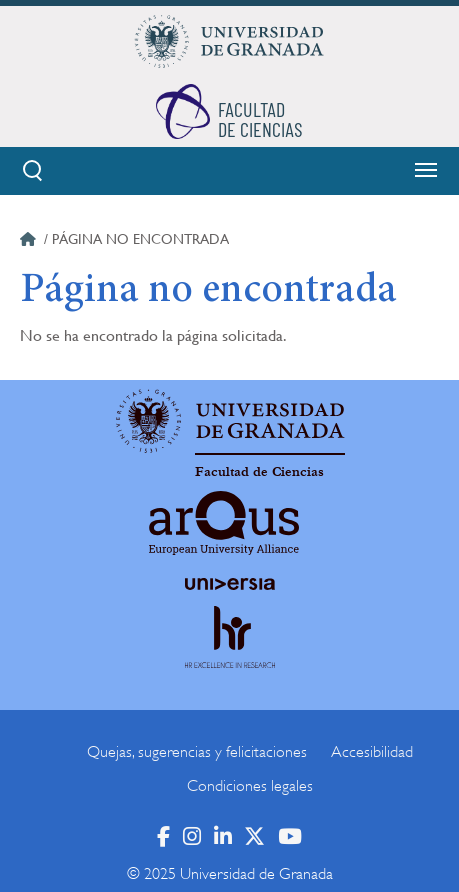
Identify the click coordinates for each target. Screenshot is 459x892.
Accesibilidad (372, 752)
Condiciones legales (250, 786)
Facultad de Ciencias (259, 472)
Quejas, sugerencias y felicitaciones (197, 752)
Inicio (30, 242)
